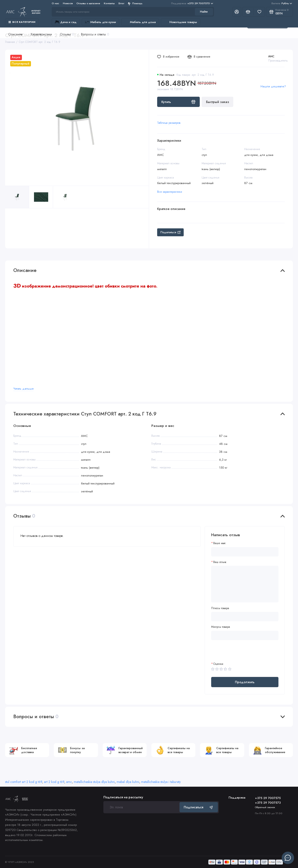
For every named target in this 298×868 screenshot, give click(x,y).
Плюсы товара (220, 608)
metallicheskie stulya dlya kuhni (94, 782)
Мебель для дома (140, 22)
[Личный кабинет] (237, 12)
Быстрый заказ (218, 102)
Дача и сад (66, 22)
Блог (121, 3)
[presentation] (247, 653)
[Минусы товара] (245, 635)
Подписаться (199, 807)
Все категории (22, 22)
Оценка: (219, 664)
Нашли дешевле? (273, 86)
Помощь (135, 3)
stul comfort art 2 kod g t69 (24, 782)
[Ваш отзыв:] (245, 584)
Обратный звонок (265, 807)
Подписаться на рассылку (123, 797)
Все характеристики (170, 192)
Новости (68, 3)
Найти (204, 12)
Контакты (109, 3)
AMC (271, 56)
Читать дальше (24, 389)
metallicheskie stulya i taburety (161, 782)
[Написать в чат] (288, 858)
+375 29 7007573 (268, 803)
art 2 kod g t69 (54, 782)
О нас (55, 3)
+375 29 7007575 (192, 3)
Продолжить (245, 682)
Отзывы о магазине (88, 3)
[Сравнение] (248, 12)
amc (69, 782)
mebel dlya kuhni (128, 782)
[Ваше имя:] (245, 552)
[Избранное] (259, 12)
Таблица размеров (169, 123)
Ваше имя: (220, 543)
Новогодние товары (181, 22)
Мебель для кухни (100, 22)
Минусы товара (221, 627)
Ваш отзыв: (220, 562)
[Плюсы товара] (245, 617)
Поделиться (170, 232)
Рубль (282, 3)
